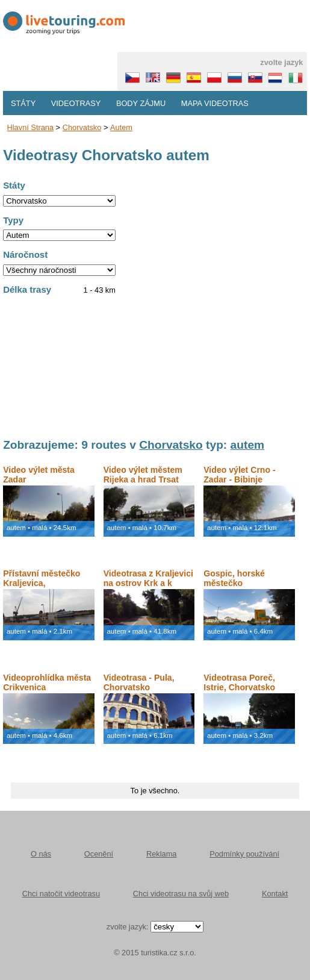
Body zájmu (141, 103)
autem (121, 127)
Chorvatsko (82, 127)
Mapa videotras (215, 103)
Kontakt (275, 894)
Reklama (162, 854)
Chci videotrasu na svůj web (181, 894)
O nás (41, 854)
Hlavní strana (31, 127)
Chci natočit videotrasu (61, 894)
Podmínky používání (244, 854)
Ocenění (99, 854)
